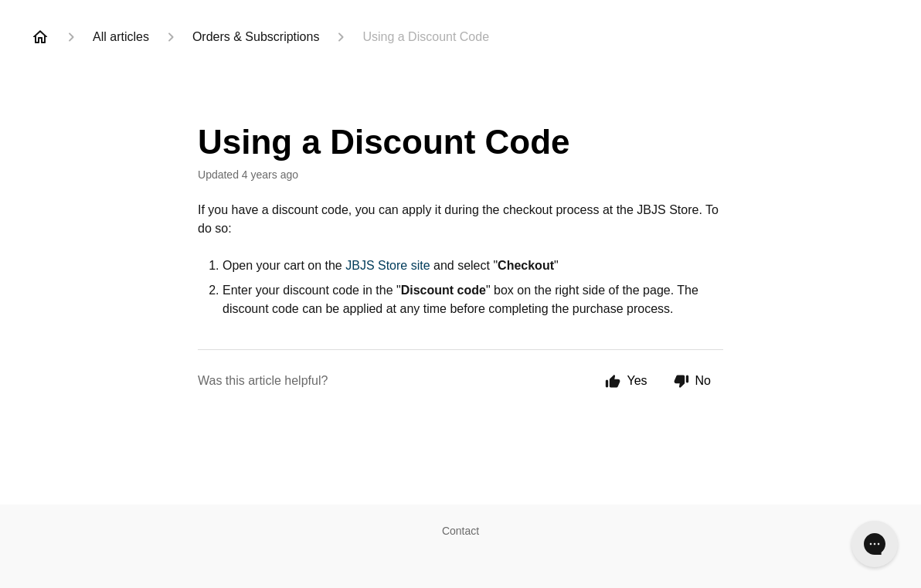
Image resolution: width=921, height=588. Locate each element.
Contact (460, 531)
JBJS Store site (387, 265)
